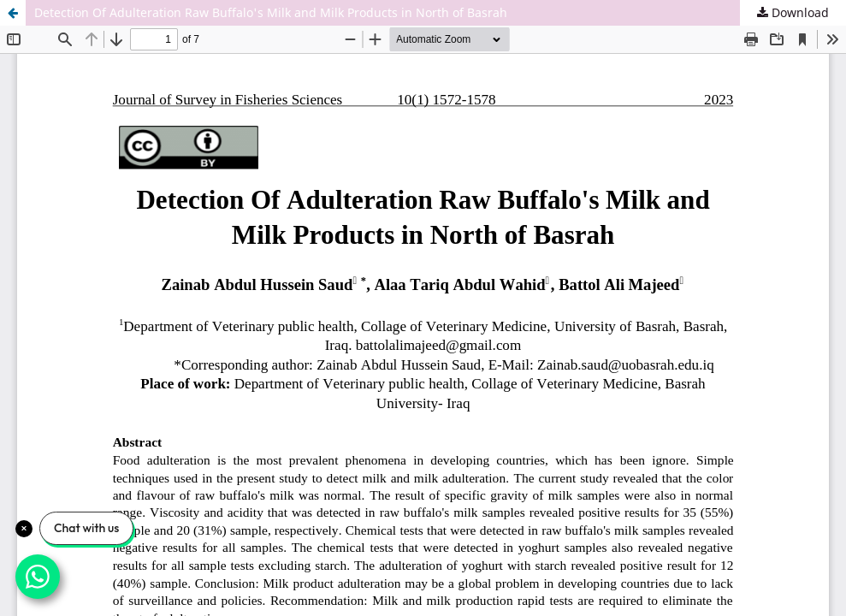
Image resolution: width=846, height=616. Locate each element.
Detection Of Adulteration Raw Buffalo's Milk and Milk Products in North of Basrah (271, 12)
